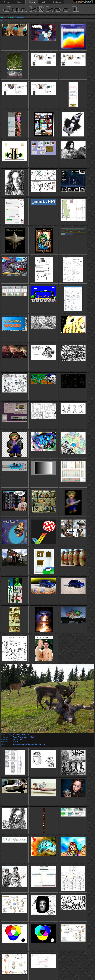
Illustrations (11, 17)
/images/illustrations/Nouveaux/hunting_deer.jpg (30, 744)
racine (3, 17)
